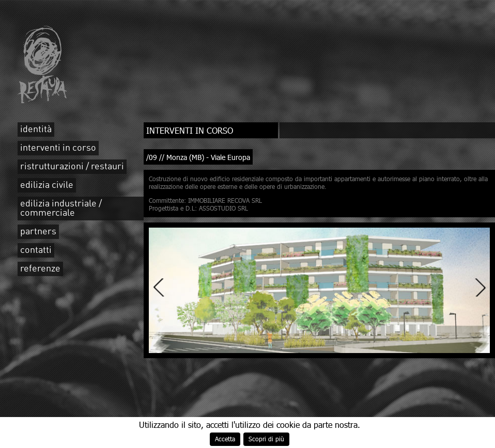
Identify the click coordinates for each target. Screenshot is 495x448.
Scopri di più (266, 439)
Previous (159, 287)
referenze (40, 269)
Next (480, 287)
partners (38, 232)
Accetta (225, 439)
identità (36, 130)
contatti (36, 250)
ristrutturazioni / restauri (72, 167)
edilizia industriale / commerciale (61, 209)
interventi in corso (58, 148)
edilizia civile (47, 185)
